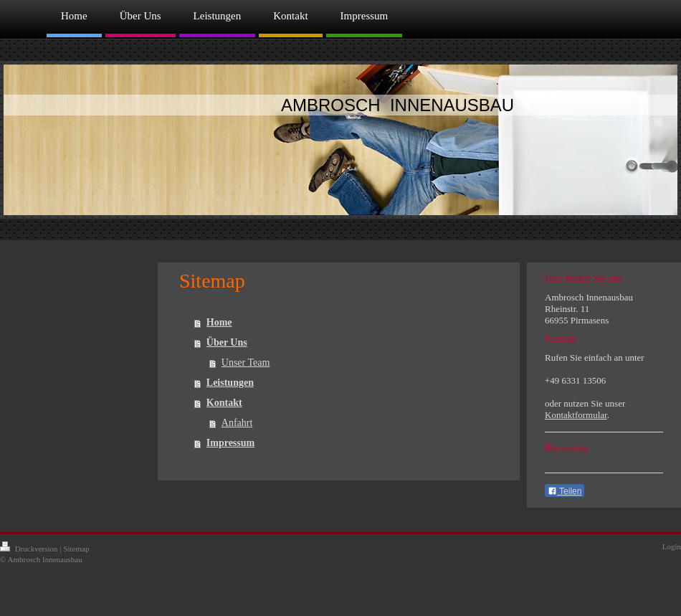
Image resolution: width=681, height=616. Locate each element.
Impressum (230, 443)
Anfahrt (237, 423)
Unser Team (246, 363)
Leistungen (230, 383)
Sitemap (76, 549)
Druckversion (30, 549)
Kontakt (224, 403)
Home (219, 322)
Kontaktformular (576, 415)
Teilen (565, 491)
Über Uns (227, 342)
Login (672, 546)
